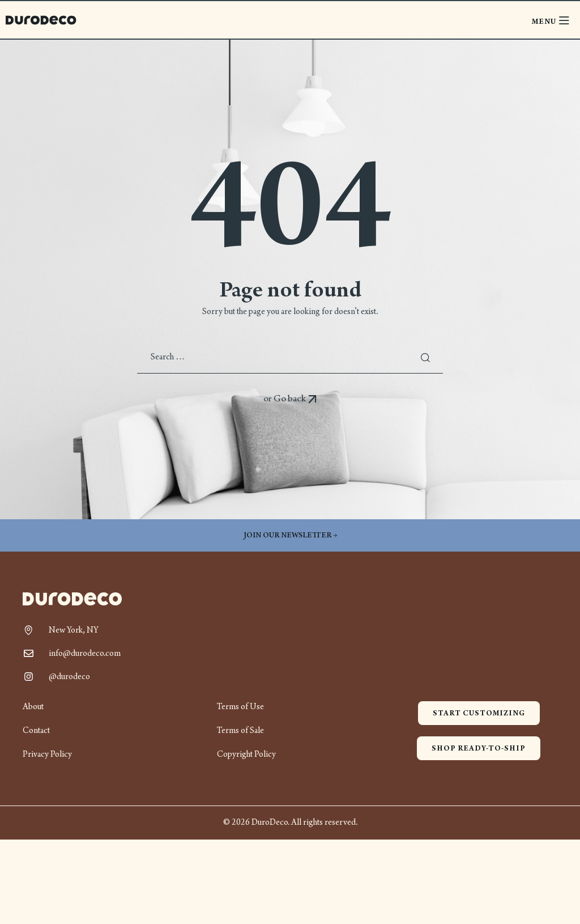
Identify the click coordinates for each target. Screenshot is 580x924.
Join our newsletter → (290, 535)
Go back (295, 399)
